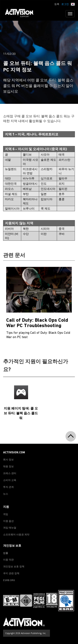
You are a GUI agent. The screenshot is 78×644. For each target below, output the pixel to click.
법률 (6, 553)
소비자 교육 (10, 480)
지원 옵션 (8, 521)
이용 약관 (8, 560)
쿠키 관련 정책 (11, 574)
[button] (73, 4)
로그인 (65, 4)
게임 (6, 514)
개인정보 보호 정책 (14, 567)
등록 (57, 4)
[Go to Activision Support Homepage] (22, 14)
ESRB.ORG (9, 580)
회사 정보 (8, 460)
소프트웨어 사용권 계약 (16, 535)
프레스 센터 (10, 473)
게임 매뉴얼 (10, 528)
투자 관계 (8, 487)
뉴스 (6, 494)
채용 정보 (8, 467)
